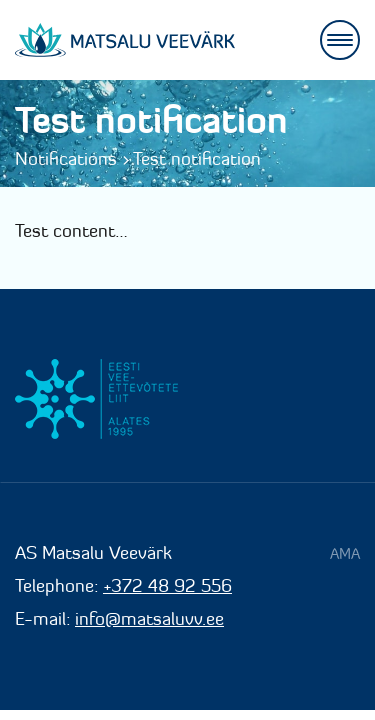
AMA (345, 553)
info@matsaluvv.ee (149, 618)
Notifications (66, 158)
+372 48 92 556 (167, 585)
